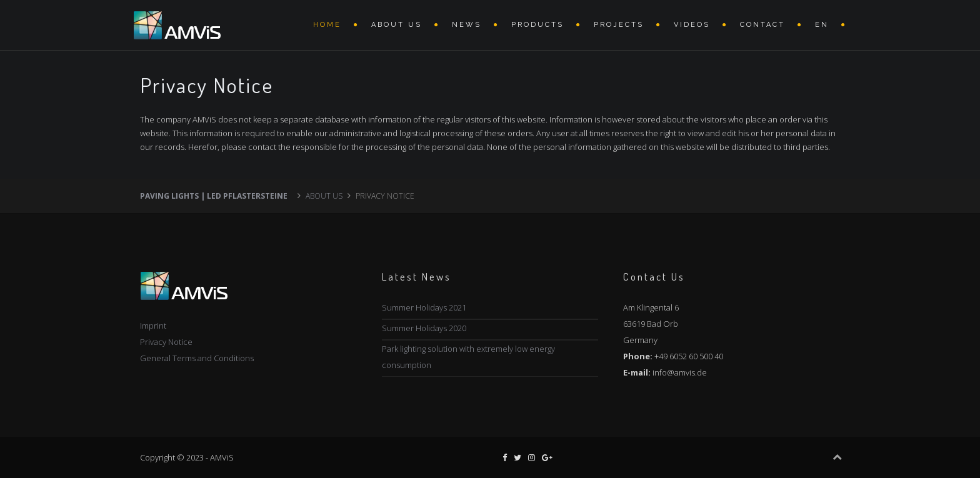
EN (822, 25)
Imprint (153, 326)
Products (537, 25)
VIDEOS (692, 25)
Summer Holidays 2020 (424, 328)
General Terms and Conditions (197, 358)
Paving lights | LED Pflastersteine (214, 196)
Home (327, 25)
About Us (397, 25)
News (467, 25)
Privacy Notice (166, 342)
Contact (762, 25)
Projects (619, 25)
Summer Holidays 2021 (424, 307)
